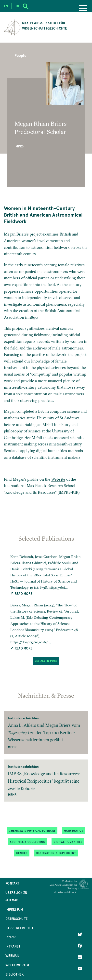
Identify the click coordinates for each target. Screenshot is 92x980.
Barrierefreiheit (19, 928)
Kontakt (12, 883)
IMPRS (19, 146)
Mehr (12, 747)
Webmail (12, 956)
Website (58, 479)
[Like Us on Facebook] (80, 946)
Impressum (14, 909)
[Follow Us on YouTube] (80, 968)
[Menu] (83, 9)
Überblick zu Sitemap (16, 896)
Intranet (13, 946)
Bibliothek (14, 974)
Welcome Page (18, 965)
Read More (21, 593)
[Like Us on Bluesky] (80, 934)
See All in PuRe (46, 661)
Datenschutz (16, 919)
